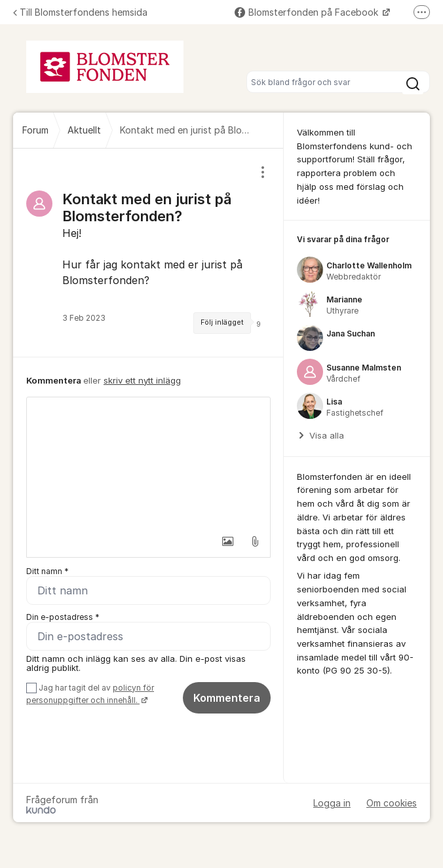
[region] (148, 253)
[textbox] (148, 463)
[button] (227, 541)
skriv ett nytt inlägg (142, 380)
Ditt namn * (48, 571)
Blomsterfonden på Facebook (308, 12)
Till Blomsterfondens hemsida (80, 12)
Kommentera (227, 698)
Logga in (332, 803)
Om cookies (392, 803)
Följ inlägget (222, 322)
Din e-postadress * (63, 617)
